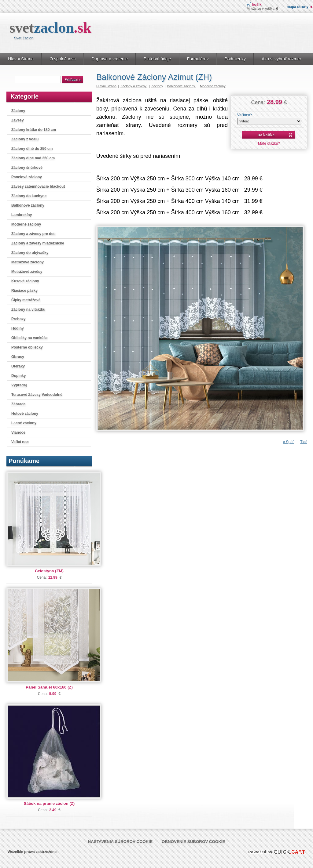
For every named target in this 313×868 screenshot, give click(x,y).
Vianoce (18, 432)
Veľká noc (20, 442)
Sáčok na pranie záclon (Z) (49, 803)
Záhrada (18, 404)
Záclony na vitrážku (28, 309)
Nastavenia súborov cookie (120, 842)
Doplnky (18, 376)
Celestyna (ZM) (49, 571)
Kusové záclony (25, 281)
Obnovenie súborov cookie (193, 842)
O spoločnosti (63, 59)
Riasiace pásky (24, 291)
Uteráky (18, 366)
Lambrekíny (22, 215)
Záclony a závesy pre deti (33, 234)
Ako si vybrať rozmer (281, 59)
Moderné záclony (26, 224)
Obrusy (18, 357)
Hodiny (18, 328)
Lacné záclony (24, 423)
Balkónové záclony (28, 205)
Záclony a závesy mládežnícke (38, 243)
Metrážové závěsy (27, 272)
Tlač (304, 442)
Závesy (18, 120)
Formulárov (198, 59)
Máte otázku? (269, 143)
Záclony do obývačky (30, 253)
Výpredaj (19, 385)
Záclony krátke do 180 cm (34, 130)
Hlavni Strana (21, 59)
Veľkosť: (245, 115)
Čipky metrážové (26, 300)
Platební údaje (157, 59)
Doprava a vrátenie (110, 59)
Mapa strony (298, 7)
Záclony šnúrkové (27, 168)
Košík (257, 5)
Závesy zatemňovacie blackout (38, 186)
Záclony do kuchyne (29, 196)
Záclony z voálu (25, 139)
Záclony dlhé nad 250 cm (33, 158)
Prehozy (18, 319)
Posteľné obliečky (27, 347)
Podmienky (235, 59)
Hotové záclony (25, 414)
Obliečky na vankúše (29, 338)
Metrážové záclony (28, 262)
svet (50, 28)
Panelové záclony (27, 177)
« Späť (288, 442)
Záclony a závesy (134, 86)
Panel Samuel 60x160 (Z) (49, 687)
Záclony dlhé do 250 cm (32, 149)
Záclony (18, 111)
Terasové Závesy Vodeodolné (37, 395)
